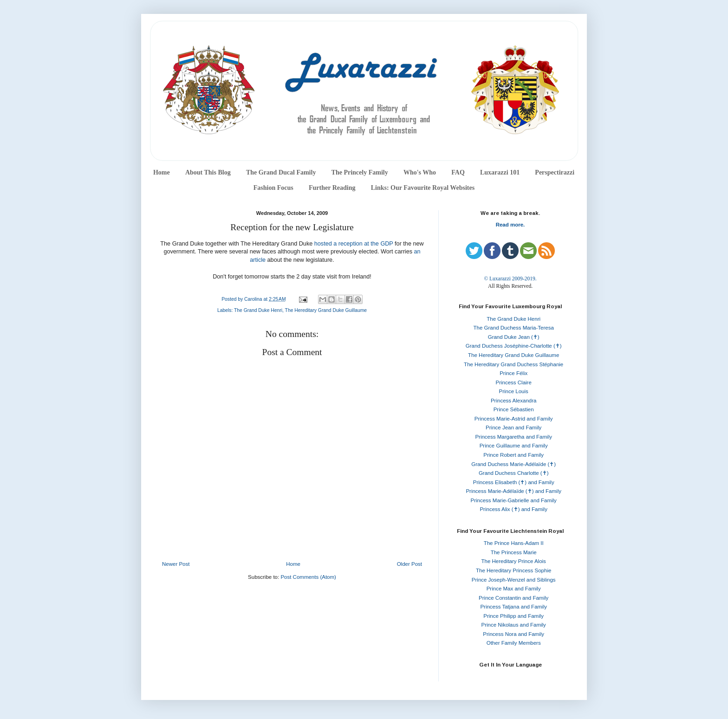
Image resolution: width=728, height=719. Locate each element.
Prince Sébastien (514, 409)
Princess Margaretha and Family (513, 437)
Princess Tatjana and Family (513, 607)
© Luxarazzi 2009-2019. (510, 279)
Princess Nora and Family (513, 634)
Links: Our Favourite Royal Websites (423, 188)
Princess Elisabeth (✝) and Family (514, 482)
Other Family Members (514, 643)
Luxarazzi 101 (500, 172)
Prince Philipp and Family (513, 616)
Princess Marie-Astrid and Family (514, 419)
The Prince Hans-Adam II (514, 543)
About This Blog (208, 172)
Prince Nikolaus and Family (514, 625)
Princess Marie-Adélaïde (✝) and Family (513, 491)
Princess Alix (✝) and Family (513, 509)
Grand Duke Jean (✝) (514, 337)
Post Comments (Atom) (308, 577)
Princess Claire (514, 382)
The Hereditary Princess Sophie (513, 570)
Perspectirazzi (555, 172)
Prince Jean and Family (513, 428)
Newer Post (176, 564)
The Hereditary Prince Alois (514, 561)
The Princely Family (360, 172)
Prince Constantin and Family (513, 598)
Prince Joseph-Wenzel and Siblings (514, 580)
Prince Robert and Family (513, 455)
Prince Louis (514, 391)
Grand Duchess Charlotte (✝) (514, 473)
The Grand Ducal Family (281, 172)
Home (162, 172)
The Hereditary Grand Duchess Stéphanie (513, 364)
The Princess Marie (514, 552)
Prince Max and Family (514, 589)
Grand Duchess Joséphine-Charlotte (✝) (514, 346)
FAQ (458, 172)
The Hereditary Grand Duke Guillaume (326, 310)
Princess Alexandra (513, 401)
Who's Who (420, 172)
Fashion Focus (273, 188)
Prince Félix (513, 373)
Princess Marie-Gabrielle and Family (514, 500)
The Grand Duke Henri (258, 310)
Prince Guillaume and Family (514, 446)
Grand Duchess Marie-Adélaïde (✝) (513, 464)
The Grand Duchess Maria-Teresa (514, 328)
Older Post (409, 564)
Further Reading (332, 188)
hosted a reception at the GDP (354, 244)
